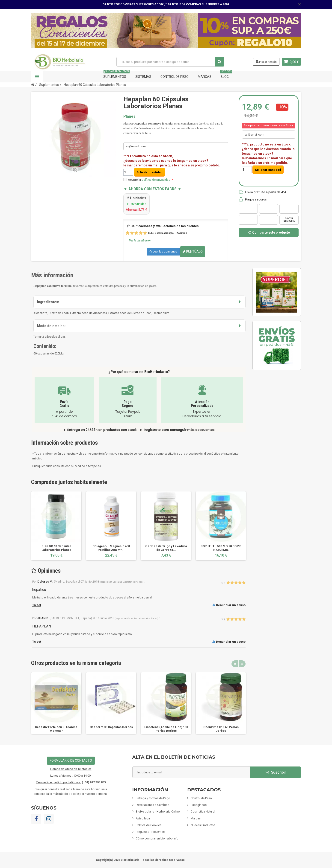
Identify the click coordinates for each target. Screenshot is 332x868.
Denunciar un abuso (229, 605)
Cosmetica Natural (203, 811)
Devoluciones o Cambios (153, 805)
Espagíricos (199, 805)
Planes (129, 116)
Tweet (37, 605)
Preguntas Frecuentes (150, 832)
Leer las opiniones (163, 251)
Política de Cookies (149, 825)
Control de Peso (175, 77)
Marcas (205, 77)
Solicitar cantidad (150, 172)
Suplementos (116, 75)
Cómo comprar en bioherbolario (157, 838)
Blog (226, 75)
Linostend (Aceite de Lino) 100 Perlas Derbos (166, 729)
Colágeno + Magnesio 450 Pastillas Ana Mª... (111, 548)
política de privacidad (156, 180)
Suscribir (276, 772)
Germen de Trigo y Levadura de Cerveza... (166, 548)
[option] (56, 526)
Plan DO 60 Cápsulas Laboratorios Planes (56, 548)
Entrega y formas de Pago (153, 798)
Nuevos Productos (203, 825)
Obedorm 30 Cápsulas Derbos (111, 727)
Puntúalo (193, 252)
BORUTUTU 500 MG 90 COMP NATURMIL (221, 548)
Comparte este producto (269, 232)
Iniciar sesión (266, 61)
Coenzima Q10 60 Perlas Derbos (221, 729)
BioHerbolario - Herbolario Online (158, 811)
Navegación (37, 77)
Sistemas (143, 77)
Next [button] (242, 664)
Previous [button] (235, 664)
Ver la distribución (140, 241)
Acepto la (150, 180)
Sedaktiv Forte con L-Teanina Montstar (56, 729)
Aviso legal (143, 818)
